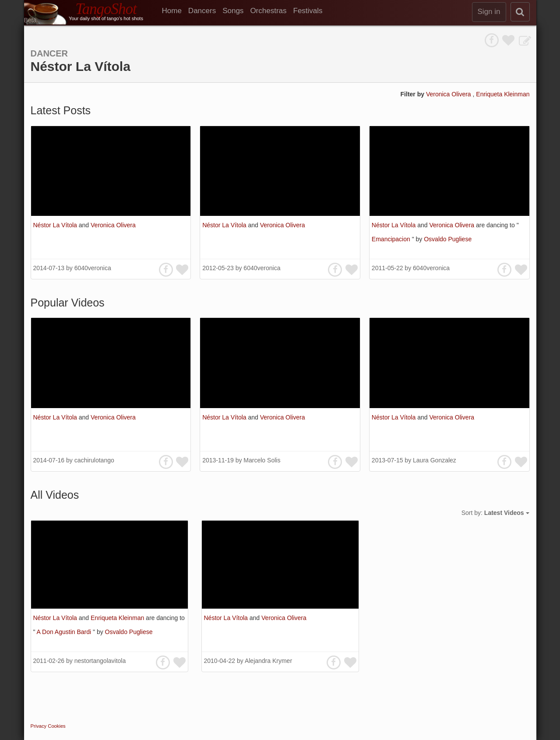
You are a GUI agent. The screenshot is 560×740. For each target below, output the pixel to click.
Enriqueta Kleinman (503, 94)
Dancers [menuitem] (202, 11)
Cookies (56, 726)
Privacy (39, 726)
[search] (520, 12)
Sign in (489, 12)
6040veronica (93, 268)
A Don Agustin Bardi (65, 632)
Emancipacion (392, 239)
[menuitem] (175, 11)
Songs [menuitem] (233, 11)
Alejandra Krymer (268, 661)
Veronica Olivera (449, 94)
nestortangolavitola (100, 661)
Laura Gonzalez (435, 460)
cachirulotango (94, 460)
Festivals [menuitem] (308, 11)
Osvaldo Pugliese (448, 239)
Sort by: (495, 513)
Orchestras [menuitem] (268, 11)
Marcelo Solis (262, 460)
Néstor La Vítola (56, 225)
